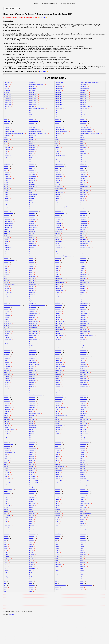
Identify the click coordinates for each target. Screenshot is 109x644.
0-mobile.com (84, 221)
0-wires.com (58, 493)
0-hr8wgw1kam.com (85, 107)
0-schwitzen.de (7, 368)
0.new (82, 589)
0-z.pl (82, 522)
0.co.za (31, 552)
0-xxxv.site (57, 509)
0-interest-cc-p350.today (86, 129)
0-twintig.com (7, 448)
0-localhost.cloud (84, 191)
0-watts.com (83, 483)
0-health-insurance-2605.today (36, 84)
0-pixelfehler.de (84, 313)
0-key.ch (57, 158)
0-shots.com (7, 379)
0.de (30, 561)
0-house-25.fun (7, 99)
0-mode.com (58, 223)
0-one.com (57, 280)
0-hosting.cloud (7, 90)
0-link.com (83, 184)
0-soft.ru (6, 387)
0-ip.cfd (82, 135)
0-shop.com (32, 377)
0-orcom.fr (83, 289)
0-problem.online (59, 330)
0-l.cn (31, 168)
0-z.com (82, 520)
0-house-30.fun (33, 101)
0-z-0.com (57, 518)
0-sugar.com (32, 405)
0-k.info (82, 152)
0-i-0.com (57, 111)
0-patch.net (32, 301)
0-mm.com (57, 221)
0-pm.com (57, 319)
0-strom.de (6, 403)
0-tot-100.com (84, 440)
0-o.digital (83, 266)
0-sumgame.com (8, 407)
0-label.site (6, 172)
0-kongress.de (7, 164)
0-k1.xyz (57, 154)
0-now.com (6, 256)
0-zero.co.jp (7, 528)
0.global (57, 571)
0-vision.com (58, 469)
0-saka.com (83, 362)
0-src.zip (82, 391)
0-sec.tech (6, 370)
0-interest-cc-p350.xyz (9, 131)
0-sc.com (31, 366)
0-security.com (58, 370)
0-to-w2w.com (58, 436)
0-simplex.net (7, 381)
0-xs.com (6, 509)
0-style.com (58, 403)
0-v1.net (82, 462)
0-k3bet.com (83, 154)
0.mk (82, 587)
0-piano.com (58, 311)
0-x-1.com (32, 499)
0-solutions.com (84, 387)
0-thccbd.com (84, 424)
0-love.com (57, 195)
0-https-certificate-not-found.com (37, 109)
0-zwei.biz (32, 536)
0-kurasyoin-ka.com (59, 166)
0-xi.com (82, 505)
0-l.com (57, 168)
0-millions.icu (32, 219)
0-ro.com (31, 356)
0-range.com (32, 344)
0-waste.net (58, 479)
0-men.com (32, 213)
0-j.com (31, 144)
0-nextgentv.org (58, 248)
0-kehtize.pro (7, 158)
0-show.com (32, 379)
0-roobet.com (7, 358)
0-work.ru (83, 495)
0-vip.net (6, 469)
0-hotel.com (58, 90)
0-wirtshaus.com (84, 493)
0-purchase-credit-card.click (87, 336)
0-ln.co (56, 191)
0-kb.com (31, 156)
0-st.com (31, 393)
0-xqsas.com (83, 507)
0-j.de (56, 144)
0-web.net (57, 487)
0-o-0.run (6, 264)
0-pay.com (57, 301)
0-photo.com (83, 309)
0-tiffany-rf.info (33, 428)
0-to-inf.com (7, 436)
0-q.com (31, 338)
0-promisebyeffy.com (85, 332)
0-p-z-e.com (32, 293)
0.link (31, 583)
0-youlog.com (84, 516)
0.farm (31, 567)
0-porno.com (58, 325)
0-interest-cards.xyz (59, 129)
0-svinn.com (83, 407)
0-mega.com (83, 211)
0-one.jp (6, 283)
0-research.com (33, 352)
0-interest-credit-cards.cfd (35, 131)
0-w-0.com (6, 473)
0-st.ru (56, 393)
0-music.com (7, 231)
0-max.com (57, 209)
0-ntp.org (31, 256)
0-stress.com (83, 401)
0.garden (6, 571)
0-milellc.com (58, 217)
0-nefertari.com (58, 242)
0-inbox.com (83, 123)
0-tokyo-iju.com (84, 438)
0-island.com (58, 139)
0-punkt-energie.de (59, 336)
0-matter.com (7, 209)
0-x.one (31, 501)
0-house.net (7, 107)
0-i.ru (5, 115)
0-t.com (82, 409)
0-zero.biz (83, 526)
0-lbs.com (6, 176)
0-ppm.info (83, 327)
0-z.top (31, 524)
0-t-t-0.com (32, 409)
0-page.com (7, 299)
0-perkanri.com (33, 307)
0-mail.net (83, 203)
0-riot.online (83, 354)
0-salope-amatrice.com (35, 364)
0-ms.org (6, 229)
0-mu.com (32, 229)
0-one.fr (82, 280)
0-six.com (32, 383)
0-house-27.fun (58, 99)
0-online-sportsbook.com (9, 285)
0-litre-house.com (84, 186)
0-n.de (5, 236)
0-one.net (32, 283)
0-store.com (32, 401)
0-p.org (31, 295)
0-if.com (31, 119)
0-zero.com (32, 528)
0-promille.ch (58, 332)
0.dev (82, 561)
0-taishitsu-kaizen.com (34, 413)
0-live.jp (31, 188)
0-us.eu (57, 458)
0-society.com (84, 385)
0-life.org (57, 182)
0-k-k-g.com (32, 150)
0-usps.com (32, 460)
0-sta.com (6, 395)
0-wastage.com (58, 477)
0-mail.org (6, 205)
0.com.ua (31, 554)
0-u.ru (56, 454)
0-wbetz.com (58, 485)
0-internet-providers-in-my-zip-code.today (90, 133)
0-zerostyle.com (33, 532)
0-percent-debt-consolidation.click (37, 305)
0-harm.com (32, 82)
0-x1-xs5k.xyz (32, 503)
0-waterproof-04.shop (34, 483)
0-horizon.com (33, 88)
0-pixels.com (7, 315)
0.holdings (32, 577)
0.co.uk (5, 552)
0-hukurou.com (58, 109)
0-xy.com (83, 509)
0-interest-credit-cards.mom (61, 131)
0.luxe (82, 583)
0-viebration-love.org (60, 466)
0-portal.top (6, 327)
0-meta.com (7, 215)
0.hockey (6, 577)
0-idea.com (32, 117)
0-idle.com (83, 117)
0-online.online (33, 285)
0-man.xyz (6, 207)
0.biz (30, 544)
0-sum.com (83, 405)
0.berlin (82, 542)
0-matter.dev (32, 209)
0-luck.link (32, 199)
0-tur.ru (31, 446)
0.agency (31, 540)
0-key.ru (6, 160)
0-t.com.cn (6, 411)
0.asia (31, 542)
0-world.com (7, 497)
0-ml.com (31, 221)
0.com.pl (6, 554)
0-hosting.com (33, 90)
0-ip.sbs (82, 137)
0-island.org (83, 139)
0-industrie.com (58, 125)
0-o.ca (82, 264)
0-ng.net (82, 250)
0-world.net (32, 497)
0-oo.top (31, 287)
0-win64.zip (58, 491)
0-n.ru (82, 236)
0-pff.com (6, 309)
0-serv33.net (58, 372)
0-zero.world (83, 530)
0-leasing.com (33, 178)
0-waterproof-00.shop (34, 481)
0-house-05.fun (58, 94)
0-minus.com (83, 219)
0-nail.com (6, 238)
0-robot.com (58, 356)
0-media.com (58, 211)
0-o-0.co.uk (83, 260)
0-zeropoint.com (7, 532)
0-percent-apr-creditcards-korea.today (12, 305)
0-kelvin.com (32, 158)
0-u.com (31, 454)
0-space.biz (6, 389)
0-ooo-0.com (58, 287)
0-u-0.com (83, 452)
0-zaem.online (7, 526)
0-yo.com (31, 516)
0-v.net (31, 462)
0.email (31, 565)
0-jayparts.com (33, 146)
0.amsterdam (83, 540)
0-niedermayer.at (33, 252)
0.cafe (5, 546)
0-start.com (83, 395)
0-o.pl (31, 270)
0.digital (6, 563)
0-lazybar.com (58, 174)
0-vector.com (58, 464)
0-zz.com (57, 538)
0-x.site (82, 501)
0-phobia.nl (57, 309)
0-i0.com (57, 115)
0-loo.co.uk (83, 193)
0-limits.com (32, 184)
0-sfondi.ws (83, 375)
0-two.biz (83, 448)
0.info (82, 579)
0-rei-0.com (83, 350)
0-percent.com (84, 305)
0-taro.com (32, 415)
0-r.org (56, 342)
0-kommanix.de (84, 162)
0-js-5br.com (32, 148)
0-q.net (57, 338)
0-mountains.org (33, 227)
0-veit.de (6, 466)
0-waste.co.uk (7, 479)
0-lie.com (6, 182)
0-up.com (6, 458)
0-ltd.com (6, 199)
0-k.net (5, 154)
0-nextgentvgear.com (85, 248)
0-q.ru (82, 338)
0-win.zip (6, 491)
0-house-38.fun (33, 105)
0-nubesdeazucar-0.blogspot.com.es (63, 256)
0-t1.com (82, 411)
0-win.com (83, 489)
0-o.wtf (31, 274)
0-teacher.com (7, 419)
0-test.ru (6, 424)
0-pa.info (31, 297)
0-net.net (57, 244)
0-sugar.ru (57, 405)
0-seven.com (32, 375)
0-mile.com (6, 217)
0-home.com (83, 86)
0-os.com (31, 291)
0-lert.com (83, 178)
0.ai (56, 540)
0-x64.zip (57, 503)
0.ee (5, 565)
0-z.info (57, 522)
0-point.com (83, 319)
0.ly (5, 585)
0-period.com (7, 307)
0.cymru (31, 558)
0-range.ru (57, 344)
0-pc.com (83, 301)
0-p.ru (56, 295)
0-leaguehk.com (59, 176)
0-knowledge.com (59, 162)
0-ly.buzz (57, 199)
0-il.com (82, 119)
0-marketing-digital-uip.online (61, 207)
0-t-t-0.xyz (57, 409)
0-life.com (32, 182)
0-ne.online (83, 240)
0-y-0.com (6, 511)
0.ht (5, 579)
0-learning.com (84, 176)
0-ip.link (31, 137)
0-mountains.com (8, 227)
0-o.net (31, 268)
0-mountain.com (84, 225)
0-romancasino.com (85, 356)
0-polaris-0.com (33, 325)
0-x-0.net (6, 499)
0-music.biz (83, 229)
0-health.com (58, 84)
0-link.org (6, 186)
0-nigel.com (58, 252)
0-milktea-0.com (7, 219)
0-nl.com (6, 254)
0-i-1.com (83, 111)
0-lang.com (83, 172)
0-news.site (83, 246)
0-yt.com (31, 518)
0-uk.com (31, 456)
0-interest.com (58, 133)
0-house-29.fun (7, 101)
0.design (57, 561)
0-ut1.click (57, 460)
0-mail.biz (32, 203)
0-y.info (57, 511)
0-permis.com (58, 307)
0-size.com (32, 385)
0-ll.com (82, 188)
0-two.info (32, 450)
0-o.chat (31, 266)
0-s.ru (82, 360)
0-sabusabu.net (33, 362)
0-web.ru (82, 487)
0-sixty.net (6, 385)
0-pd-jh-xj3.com (84, 303)
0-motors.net (58, 225)
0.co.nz (82, 550)
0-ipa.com (6, 139)
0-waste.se (6, 481)
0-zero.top (57, 530)
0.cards (82, 546)
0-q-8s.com (6, 338)
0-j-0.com (83, 141)
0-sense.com (7, 372)
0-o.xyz (57, 274)
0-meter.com (32, 215)
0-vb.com (31, 464)
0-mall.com (83, 205)
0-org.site (6, 291)
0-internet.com (7, 135)
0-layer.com (32, 174)
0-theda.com (7, 426)
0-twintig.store (58, 448)
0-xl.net (31, 507)
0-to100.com (7, 438)
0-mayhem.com (84, 209)
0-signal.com (83, 379)
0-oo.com (83, 285)
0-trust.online (7, 446)
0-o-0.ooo (57, 262)
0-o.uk (82, 272)
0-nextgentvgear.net (8, 250)
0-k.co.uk (31, 152)
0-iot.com (57, 135)
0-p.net (5, 295)
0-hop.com (6, 88)
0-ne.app (6, 240)
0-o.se (82, 270)
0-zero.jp (57, 528)
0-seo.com (32, 372)
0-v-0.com (83, 460)
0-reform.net (83, 348)
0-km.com (83, 160)
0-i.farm (57, 113)
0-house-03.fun (7, 94)
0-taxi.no (57, 417)
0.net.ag (31, 589)
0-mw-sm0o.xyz (59, 231)
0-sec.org (83, 368)
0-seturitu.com (7, 375)
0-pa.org (82, 297)
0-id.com (6, 117)
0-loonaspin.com (33, 195)
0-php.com (32, 311)
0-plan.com (57, 315)
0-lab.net (82, 170)
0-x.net (5, 501)
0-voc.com (32, 471)
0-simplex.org (32, 381)
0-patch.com (7, 301)
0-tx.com (31, 452)
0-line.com (57, 184)
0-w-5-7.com (7, 475)
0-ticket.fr (6, 428)
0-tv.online (83, 446)
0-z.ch (31, 520)
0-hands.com (7, 82)
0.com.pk (83, 552)
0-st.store (83, 393)
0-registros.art (58, 350)
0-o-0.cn (57, 260)
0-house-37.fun (7, 105)
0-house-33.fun (7, 103)
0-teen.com (6, 422)
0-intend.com (7, 129)
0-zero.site (32, 530)
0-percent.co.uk (58, 305)
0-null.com (83, 256)
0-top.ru (57, 440)
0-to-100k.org (7, 434)
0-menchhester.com (59, 213)
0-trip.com (32, 444)
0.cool (31, 556)
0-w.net (82, 475)
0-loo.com (6, 195)
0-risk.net (6, 356)
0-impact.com (84, 121)
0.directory (32, 563)
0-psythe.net (83, 334)
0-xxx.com (32, 509)
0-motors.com (32, 225)
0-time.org (83, 428)
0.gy (5, 575)
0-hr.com (57, 107)
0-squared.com (58, 391)
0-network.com (33, 246)
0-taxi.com (32, 417)
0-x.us (5, 503)
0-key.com (83, 158)
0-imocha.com (58, 121)
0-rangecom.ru (84, 344)
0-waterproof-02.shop (85, 481)
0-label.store (32, 172)
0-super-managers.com (60, 407)
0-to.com (82, 436)
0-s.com (57, 360)
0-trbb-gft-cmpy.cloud (9, 444)
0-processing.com (33, 332)
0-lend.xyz (57, 178)
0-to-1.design (83, 430)
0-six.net (57, 383)
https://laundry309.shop (60, 585)
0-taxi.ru (82, 417)
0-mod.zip (32, 223)
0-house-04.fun (33, 94)
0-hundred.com (7, 111)
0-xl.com (6, 507)
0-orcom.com (58, 289)
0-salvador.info (58, 364)
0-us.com (31, 458)
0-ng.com (57, 250)
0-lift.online (83, 182)
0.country (57, 556)
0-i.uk (31, 115)
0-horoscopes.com (85, 88)
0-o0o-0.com (83, 274)
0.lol (56, 583)
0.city (82, 548)
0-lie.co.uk (83, 180)
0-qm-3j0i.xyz (58, 340)
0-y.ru (5, 514)
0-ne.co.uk (32, 240)
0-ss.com (6, 393)
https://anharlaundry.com (86, 585)
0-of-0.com (57, 276)
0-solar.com (58, 387)
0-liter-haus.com (33, 186)
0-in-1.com (32, 123)
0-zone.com (83, 534)
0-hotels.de (83, 90)
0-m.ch (82, 199)
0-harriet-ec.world (59, 82)
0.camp (31, 546)
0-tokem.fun (58, 438)
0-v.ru (56, 462)
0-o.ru (56, 270)
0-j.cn (5, 144)
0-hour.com (6, 92)
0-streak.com (58, 401)
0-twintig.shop (33, 448)
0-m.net (31, 201)
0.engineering (58, 565)
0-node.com (58, 254)
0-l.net (82, 168)
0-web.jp (31, 487)
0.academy (83, 538)
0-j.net (82, 144)
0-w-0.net (32, 473)
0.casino (57, 548)
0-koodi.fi (31, 164)
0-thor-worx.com (33, 426)
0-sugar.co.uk (7, 405)
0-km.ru (6, 162)
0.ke (56, 581)
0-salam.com (7, 364)
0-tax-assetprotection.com (61, 415)
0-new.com (57, 246)
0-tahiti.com (6, 413)
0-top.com (32, 440)
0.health (57, 575)
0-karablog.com (7, 156)
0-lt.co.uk (83, 197)
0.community (83, 554)
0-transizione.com (85, 442)
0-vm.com (83, 469)
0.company (6, 556)
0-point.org (6, 321)
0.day (5, 561)
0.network (57, 589)
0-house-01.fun (58, 92)
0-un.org (82, 456)
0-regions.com (33, 350)
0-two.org (83, 450)
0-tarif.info (6, 415)
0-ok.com (31, 278)
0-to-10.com (58, 432)
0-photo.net (6, 311)
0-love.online (83, 195)
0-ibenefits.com (84, 115)
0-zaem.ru (32, 526)
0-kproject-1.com (59, 164)
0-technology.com (84, 419)
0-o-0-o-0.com (58, 258)
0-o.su (31, 272)
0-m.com (6, 201)
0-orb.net (31, 289)
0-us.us (82, 458)
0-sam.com (83, 364)
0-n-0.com (32, 233)
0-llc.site (31, 191)
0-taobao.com (84, 413)
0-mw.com (83, 231)
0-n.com (82, 233)
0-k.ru (31, 154)
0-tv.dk (56, 446)
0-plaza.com (83, 315)
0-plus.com (57, 317)
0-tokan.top (32, 438)
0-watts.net (6, 485)
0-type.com (57, 452)
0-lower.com (32, 197)
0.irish (31, 581)
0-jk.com (57, 146)
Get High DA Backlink (68, 4)
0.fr (56, 569)
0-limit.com (6, 184)
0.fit (5, 569)
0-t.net (31, 411)
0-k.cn (5, 152)
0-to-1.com (57, 430)
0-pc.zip (31, 303)
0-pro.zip (6, 330)
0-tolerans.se (7, 440)
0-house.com (83, 105)
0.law (5, 583)
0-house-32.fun (84, 101)
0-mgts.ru (83, 215)
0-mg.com (57, 215)
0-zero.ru (6, 530)
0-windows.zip (7, 493)
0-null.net (6, 258)
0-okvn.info (83, 278)
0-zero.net (83, 528)
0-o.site (5, 272)
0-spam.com (58, 389)
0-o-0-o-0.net (83, 258)
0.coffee (57, 552)
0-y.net (82, 511)
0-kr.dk (82, 164)
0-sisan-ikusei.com (85, 381)
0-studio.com (32, 403)
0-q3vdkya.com (7, 340)
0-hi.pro (6, 86)
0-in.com (57, 123)
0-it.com (31, 141)
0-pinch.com (7, 313)
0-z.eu (31, 522)
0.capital (57, 546)
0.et (81, 565)
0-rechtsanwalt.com (8, 348)
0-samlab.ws (7, 366)
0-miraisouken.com (8, 221)
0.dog (56, 563)
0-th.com (57, 424)
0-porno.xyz (83, 325)
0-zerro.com (58, 532)
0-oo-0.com (58, 285)
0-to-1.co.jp (32, 430)
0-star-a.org (58, 395)
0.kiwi (82, 581)
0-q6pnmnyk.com (33, 340)
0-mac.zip (6, 203)
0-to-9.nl (57, 434)
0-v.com (6, 462)
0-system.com (7, 409)
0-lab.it (56, 170)
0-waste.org (83, 479)
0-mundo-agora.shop (60, 229)
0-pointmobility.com (85, 323)
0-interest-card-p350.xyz (35, 129)
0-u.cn (5, 454)
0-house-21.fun (7, 97)
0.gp (56, 573)
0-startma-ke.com (59, 397)
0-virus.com (32, 469)
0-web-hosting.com (85, 485)
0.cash (31, 548)
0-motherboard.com (8, 225)
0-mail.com (57, 203)
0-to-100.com (83, 432)
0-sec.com (57, 368)
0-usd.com (6, 460)
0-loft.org (6, 193)
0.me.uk (31, 587)
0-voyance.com (58, 471)
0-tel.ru (31, 422)
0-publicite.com (33, 336)
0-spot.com (32, 391)
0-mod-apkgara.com (8, 223)
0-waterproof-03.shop (9, 483)
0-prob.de (32, 330)
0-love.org (6, 197)
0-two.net (57, 450)
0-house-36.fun (84, 103)
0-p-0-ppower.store (8, 293)
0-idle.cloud (58, 117)
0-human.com (84, 109)
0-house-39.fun (58, 105)
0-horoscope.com (59, 88)
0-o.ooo (57, 268)
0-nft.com (32, 250)
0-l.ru (5, 170)
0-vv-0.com (83, 471)
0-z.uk (56, 524)
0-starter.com (32, 397)
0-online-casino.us (85, 283)
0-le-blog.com (32, 176)
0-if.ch (5, 119)
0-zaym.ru (57, 526)
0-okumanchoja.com (60, 278)
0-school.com (83, 366)
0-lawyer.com (7, 174)
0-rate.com (6, 346)
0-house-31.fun (58, 101)
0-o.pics (6, 270)
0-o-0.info (32, 262)
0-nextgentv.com (8, 248)
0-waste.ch (83, 477)
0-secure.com (32, 370)
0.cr (81, 556)
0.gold (5, 573)
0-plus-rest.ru (32, 317)
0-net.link (31, 244)
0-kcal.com (83, 156)
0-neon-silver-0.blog (85, 242)
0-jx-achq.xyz (83, 148)
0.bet (5, 544)
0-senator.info (84, 370)
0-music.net (32, 231)
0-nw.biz (31, 258)
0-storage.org (7, 401)
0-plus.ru (31, 319)
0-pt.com (6, 336)
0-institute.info (58, 127)
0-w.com (57, 475)
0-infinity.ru (6, 127)
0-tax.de (6, 417)
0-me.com (6, 211)
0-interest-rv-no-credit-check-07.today (38, 133)
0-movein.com (58, 227)
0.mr (5, 589)
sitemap (11, 614)
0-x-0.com (83, 497)
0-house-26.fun (33, 99)
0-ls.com (57, 197)
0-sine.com (57, 381)
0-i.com (31, 113)
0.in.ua (56, 579)
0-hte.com (6, 109)
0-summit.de (32, 407)
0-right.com (6, 354)
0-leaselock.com (8, 178)
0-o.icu (5, 268)
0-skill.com (57, 385)
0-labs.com (57, 172)
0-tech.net (57, 419)
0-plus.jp (6, 319)
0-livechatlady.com (59, 188)
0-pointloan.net (7, 323)
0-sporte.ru (6, 391)
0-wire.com (32, 493)
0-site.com (6, 383)
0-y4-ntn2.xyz (32, 514)
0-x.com (57, 499)
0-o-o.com (32, 264)
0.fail (5, 567)
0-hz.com (31, 111)
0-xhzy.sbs (57, 505)
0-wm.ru (31, 495)
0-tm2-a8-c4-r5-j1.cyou (9, 430)
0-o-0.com (6, 262)
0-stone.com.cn (58, 399)
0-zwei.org (32, 538)
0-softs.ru (32, 387)
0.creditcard (7, 558)
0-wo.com (57, 495)
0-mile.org (32, 217)
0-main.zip (57, 205)
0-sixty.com (83, 383)
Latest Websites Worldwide (49, 4)
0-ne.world (32, 242)
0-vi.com (31, 466)
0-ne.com (57, 240)
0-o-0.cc (31, 260)
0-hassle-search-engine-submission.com (90, 82)
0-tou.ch (6, 442)
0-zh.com (83, 532)
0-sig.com (57, 379)
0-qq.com (83, 340)
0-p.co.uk (57, 293)
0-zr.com (6, 536)
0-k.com (57, 152)
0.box (82, 544)
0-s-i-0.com (32, 360)
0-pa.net (57, 297)
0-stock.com (7, 399)
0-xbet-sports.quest (85, 503)
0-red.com (32, 348)
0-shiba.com (7, 377)
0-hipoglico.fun (58, 86)
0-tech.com (32, 419)
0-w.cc (31, 475)
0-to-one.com (32, 436)
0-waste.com (32, 479)
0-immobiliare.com (34, 121)
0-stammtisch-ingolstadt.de (35, 395)
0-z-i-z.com (83, 518)
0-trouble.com (58, 444)
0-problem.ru (83, 330)
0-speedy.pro (83, 389)
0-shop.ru (57, 377)
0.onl (30, 591)
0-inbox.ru (6, 125)
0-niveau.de (83, 252)
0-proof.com (7, 334)
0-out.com (83, 291)
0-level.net (57, 180)
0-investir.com (33, 135)
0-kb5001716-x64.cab (60, 156)
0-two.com (6, 450)
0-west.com (32, 489)
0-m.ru (56, 201)
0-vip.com (83, 466)
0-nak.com (32, 238)
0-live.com (6, 188)
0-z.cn (56, 520)
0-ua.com (83, 454)
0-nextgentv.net (33, 248)
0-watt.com (57, 483)
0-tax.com (83, 415)
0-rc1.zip (31, 346)
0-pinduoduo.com (33, 313)
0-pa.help (6, 297)
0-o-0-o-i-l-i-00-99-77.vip (9, 260)
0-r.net (31, 342)
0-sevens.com (58, 375)
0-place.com (32, 315)
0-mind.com (58, 219)
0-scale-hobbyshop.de (60, 366)
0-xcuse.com (7, 505)
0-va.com (6, 464)
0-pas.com (32, 299)
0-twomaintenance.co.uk (9, 452)
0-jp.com (82, 146)
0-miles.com (83, 217)
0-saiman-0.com (59, 362)
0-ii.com (57, 119)
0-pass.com (58, 299)
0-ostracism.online (59, 291)
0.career (6, 548)
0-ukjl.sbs (57, 456)
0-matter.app (83, 207)
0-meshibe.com (84, 213)
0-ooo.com (83, 287)
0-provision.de (58, 334)
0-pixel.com (58, 313)
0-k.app (57, 150)
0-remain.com (7, 352)
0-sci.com (32, 368)
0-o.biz (56, 264)
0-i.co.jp (6, 113)
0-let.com (6, 180)
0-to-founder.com (84, 434)
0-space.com (32, 389)
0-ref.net (57, 348)
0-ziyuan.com (32, 534)
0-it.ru (56, 141)
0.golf (31, 573)
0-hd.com (6, 84)
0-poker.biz (6, 325)
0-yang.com (58, 514)
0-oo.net (6, 287)
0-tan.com (57, 413)
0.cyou (56, 558)
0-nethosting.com (84, 244)
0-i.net (82, 113)
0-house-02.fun (84, 92)
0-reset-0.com (58, 352)
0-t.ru (56, 411)
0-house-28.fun (84, 99)
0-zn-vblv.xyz (58, 534)
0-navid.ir (57, 238)
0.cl (5, 550)
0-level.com (32, 180)
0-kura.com (32, 166)
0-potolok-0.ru (58, 327)
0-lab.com (32, 170)
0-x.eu (82, 499)
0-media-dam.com (34, 211)
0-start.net (6, 397)
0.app (5, 542)
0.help (82, 575)
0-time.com (57, 428)
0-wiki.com (57, 489)
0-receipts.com (84, 346)
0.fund (82, 569)
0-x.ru (56, 501)
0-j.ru (5, 146)
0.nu (5, 591)
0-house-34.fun (33, 103)
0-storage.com (84, 399)
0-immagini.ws (7, 121)
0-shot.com (83, 377)
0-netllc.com (7, 246)
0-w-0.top (83, 473)
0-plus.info (83, 317)
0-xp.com (57, 507)
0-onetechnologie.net (60, 283)
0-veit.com (83, 464)
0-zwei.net (6, 538)
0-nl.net (31, 254)
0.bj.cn (56, 544)
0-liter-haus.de (58, 186)
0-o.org (82, 268)
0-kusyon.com (84, 166)
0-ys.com (6, 518)
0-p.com (82, 293)
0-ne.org (6, 242)
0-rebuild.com (58, 346)
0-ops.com (6, 289)
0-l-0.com (6, 168)
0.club (56, 550)
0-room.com (32, 358)
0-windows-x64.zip (85, 491)
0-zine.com (6, 534)
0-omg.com (6, 280)
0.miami (57, 587)
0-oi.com (6, 278)
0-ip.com (6, 137)
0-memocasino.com (8, 213)
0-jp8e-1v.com (7, 148)
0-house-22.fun (33, 97)
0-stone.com (32, 399)
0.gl (30, 571)
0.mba (5, 587)
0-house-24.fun (84, 97)
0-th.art (31, 424)
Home (36, 4)
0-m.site (82, 201)
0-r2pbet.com (7, 344)
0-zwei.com (58, 536)
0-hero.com (83, 84)
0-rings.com (32, 354)
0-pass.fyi (83, 299)
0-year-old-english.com (86, 514)
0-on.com (32, 280)
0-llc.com (6, 191)
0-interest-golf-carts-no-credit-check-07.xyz (14, 133)
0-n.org (57, 236)
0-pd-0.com (58, 303)
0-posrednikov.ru (33, 327)
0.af (5, 540)
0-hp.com (32, 107)
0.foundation (32, 569)
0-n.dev (31, 236)
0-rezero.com (83, 352)
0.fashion (57, 567)
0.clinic (31, 550)
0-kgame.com (32, 160)
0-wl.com (6, 495)
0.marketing (32, 585)
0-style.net (83, 403)
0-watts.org (32, 485)
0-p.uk (82, 295)
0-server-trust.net (84, 372)
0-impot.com (7, 123)
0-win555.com (33, 491)
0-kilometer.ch (58, 160)
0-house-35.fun (58, 103)
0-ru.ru (5, 360)
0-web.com (6, 487)
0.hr (81, 577)
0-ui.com (6, 456)
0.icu (30, 579)
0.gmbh (82, 571)
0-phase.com (32, 309)
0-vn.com (6, 471)
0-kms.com (32, 162)
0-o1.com (6, 276)
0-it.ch (5, 141)
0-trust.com (83, 444)
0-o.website (6, 274)
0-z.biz (5, 520)
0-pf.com (82, 307)
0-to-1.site (32, 432)
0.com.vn (57, 554)
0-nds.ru (82, 238)
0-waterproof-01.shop (60, 481)
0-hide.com (32, 86)
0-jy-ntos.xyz (7, 150)
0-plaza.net (6, 317)
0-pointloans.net (59, 323)
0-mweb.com (7, 233)
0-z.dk (5, 522)
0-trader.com (58, 442)
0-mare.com (32, 207)
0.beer (56, 542)
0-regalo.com (7, 350)
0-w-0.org (57, 473)
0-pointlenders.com (59, 321)
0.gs (81, 573)
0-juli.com (57, 148)
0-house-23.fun (58, 97)
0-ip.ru (56, 137)
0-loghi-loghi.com (59, 193)
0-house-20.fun (84, 94)
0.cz (81, 558)
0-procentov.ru (7, 332)
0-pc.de (6, 303)
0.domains (83, 563)
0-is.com (31, 139)
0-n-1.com (57, 233)
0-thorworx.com (58, 426)
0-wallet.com (32, 477)
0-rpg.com (57, 358)
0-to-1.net (6, 432)
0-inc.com (32, 125)
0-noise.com (83, 254)
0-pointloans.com (33, 323)
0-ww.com (57, 497)
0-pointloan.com (84, 321)
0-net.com (6, 244)
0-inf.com (83, 125)
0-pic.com (83, 311)
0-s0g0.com (7, 362)
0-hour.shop (32, 92)
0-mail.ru (31, 205)
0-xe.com (31, 505)
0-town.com (32, 442)
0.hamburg (32, 575)
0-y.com (31, 511)
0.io (5, 581)
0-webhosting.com (8, 489)
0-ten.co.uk (57, 422)
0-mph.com (83, 227)
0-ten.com (83, 422)
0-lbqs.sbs (83, 174)
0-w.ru (5, 477)
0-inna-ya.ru (32, 127)
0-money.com (84, 223)
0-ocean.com (32, 276)
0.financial (83, 567)
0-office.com (83, 276)
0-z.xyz (82, 524)
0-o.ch (5, 266)
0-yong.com (58, 516)
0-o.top (57, 272)
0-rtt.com (82, 358)
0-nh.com (6, 252)
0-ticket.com (83, 426)
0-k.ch (82, 150)
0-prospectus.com (33, 334)
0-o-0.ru (82, 262)
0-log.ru (31, 193)
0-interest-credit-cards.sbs (86, 131)
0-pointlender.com (33, 321)
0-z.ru (5, 524)
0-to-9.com (32, 434)
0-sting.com (83, 397)
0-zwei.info (83, 536)
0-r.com (6, 342)
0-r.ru (82, 342)
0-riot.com (57, 354)
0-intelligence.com (85, 127)
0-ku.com (6, 166)
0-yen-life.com (7, 516)
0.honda (57, 577)
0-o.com (57, 266)
